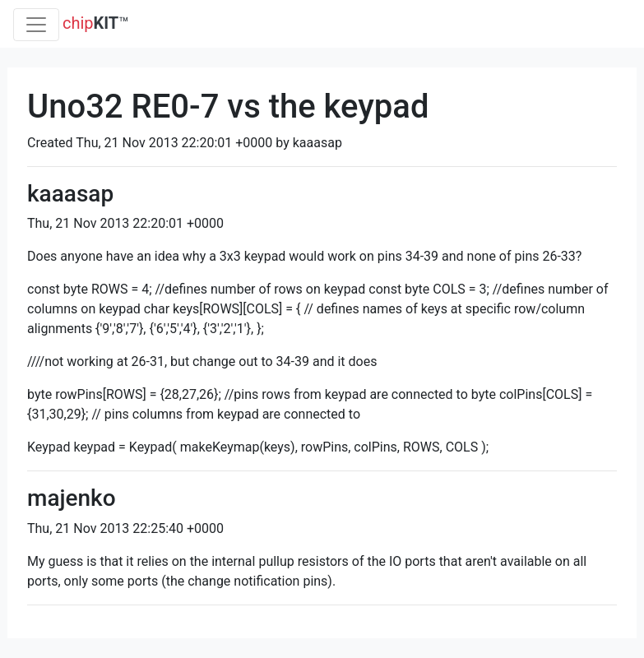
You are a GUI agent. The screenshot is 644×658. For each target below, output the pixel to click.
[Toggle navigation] (36, 25)
